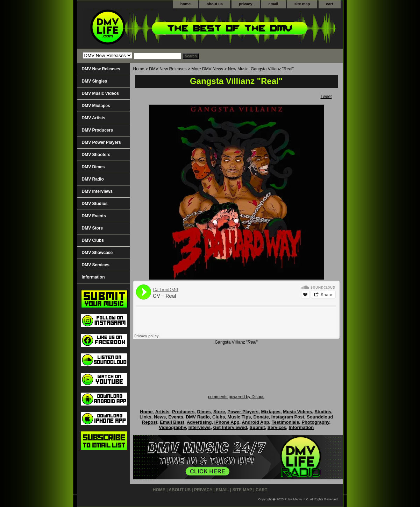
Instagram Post (288, 417)
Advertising (199, 422)
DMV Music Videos (100, 93)
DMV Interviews (97, 191)
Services (277, 427)
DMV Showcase (97, 253)
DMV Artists (94, 118)
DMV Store (92, 228)
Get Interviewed (230, 427)
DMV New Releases (168, 69)
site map (302, 4)
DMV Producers (97, 130)
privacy (246, 4)
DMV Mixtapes (96, 106)
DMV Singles (95, 81)
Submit (257, 427)
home (186, 4)
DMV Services (96, 265)
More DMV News (207, 69)
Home (139, 69)
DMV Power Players (101, 142)
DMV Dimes (93, 167)
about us (215, 4)
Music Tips (239, 417)
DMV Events (94, 216)
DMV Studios (95, 204)
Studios (323, 412)
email (273, 4)
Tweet (326, 97)
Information (93, 277)
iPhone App (227, 422)
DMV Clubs (93, 240)
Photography (315, 422)
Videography (172, 427)
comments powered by (236, 397)
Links (145, 417)
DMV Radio (93, 179)
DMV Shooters (96, 155)
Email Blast (172, 422)
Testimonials (286, 422)
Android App (255, 422)
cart (329, 4)
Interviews (200, 427)
